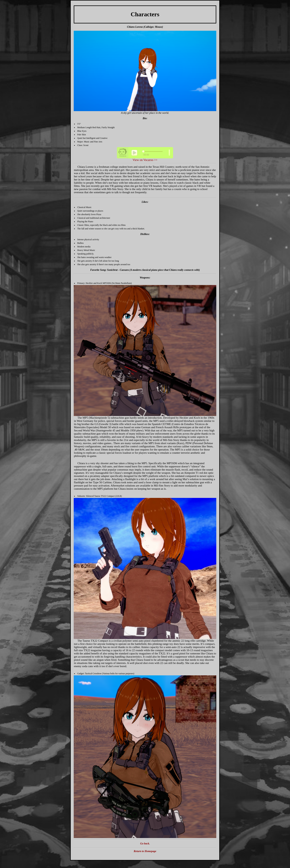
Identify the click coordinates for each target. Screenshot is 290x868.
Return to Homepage (145, 851)
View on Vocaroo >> (145, 160)
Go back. (145, 844)
